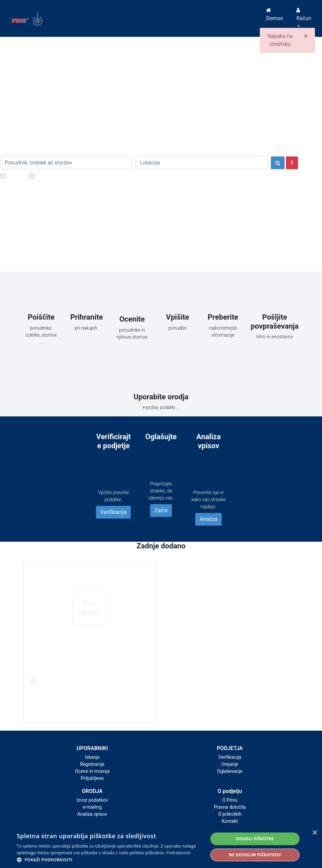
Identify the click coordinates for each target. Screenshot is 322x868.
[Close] (306, 36)
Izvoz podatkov (92, 800)
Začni (161, 510)
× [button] (314, 833)
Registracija (92, 764)
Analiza (208, 519)
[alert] (161, 847)
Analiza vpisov (92, 814)
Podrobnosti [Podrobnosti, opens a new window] (179, 853)
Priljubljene (92, 778)
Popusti (16, 176)
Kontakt (230, 821)
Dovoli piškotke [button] (255, 839)
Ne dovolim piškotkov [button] (255, 855)
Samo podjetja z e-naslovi (66, 176)
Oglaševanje (230, 771)
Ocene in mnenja (92, 771)
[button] (109, 860)
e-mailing (92, 807)
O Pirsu (230, 800)
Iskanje (92, 757)
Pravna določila (230, 807)
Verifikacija (113, 512)
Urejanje (230, 764)
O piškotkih (230, 814)
